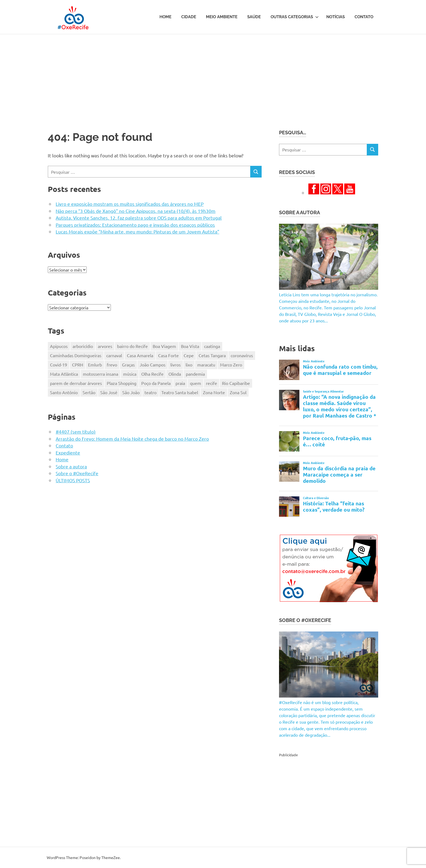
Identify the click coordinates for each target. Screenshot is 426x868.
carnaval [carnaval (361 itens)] (114, 355)
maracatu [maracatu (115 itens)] (206, 365)
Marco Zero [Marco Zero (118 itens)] (231, 365)
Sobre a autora (71, 466)
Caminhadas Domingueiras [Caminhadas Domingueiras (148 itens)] (76, 355)
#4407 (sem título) (76, 432)
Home (165, 17)
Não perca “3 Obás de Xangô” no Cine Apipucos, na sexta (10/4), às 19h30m (136, 211)
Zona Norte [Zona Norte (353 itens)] (214, 392)
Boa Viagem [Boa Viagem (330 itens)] (164, 346)
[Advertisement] (213, 75)
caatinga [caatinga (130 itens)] (212, 346)
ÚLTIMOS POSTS (73, 480)
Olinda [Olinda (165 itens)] (175, 374)
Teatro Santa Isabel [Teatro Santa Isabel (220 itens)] (180, 392)
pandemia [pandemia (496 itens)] (195, 374)
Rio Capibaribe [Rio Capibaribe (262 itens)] (236, 383)
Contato (364, 17)
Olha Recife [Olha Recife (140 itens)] (152, 374)
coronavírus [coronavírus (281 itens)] (242, 355)
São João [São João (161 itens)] (131, 392)
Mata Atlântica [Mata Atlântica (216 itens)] (64, 374)
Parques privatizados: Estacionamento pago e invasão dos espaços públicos (135, 225)
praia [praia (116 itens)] (180, 383)
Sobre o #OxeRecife (77, 473)
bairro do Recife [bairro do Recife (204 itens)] (132, 346)
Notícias (336, 17)
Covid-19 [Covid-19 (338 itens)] (59, 365)
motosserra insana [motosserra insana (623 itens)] (101, 374)
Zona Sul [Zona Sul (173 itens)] (238, 392)
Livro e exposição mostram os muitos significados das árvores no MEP (130, 204)
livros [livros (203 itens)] (176, 365)
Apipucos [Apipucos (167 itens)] (59, 346)
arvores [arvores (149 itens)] (105, 346)
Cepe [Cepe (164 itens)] (189, 355)
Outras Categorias (295, 17)
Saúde (254, 17)
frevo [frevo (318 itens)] (112, 365)
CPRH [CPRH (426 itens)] (78, 365)
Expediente (68, 452)
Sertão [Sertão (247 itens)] (89, 392)
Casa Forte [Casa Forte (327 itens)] (168, 355)
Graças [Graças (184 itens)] (128, 365)
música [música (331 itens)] (130, 374)
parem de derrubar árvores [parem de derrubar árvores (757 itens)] (76, 383)
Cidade (189, 17)
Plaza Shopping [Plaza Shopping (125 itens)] (122, 383)
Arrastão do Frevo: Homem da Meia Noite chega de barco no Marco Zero (132, 439)
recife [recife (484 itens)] (212, 383)
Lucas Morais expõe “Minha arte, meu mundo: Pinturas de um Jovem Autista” (137, 231)
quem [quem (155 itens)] (195, 383)
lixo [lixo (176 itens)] (189, 365)
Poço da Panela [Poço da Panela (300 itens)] (156, 383)
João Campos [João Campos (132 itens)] (153, 365)
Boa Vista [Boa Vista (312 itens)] (190, 346)
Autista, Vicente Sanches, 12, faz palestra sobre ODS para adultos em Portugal (139, 218)
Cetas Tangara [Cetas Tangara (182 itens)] (212, 355)
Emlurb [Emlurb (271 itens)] (95, 365)
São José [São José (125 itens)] (109, 392)
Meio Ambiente (222, 17)
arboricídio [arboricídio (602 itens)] (83, 346)
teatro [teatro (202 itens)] (151, 392)
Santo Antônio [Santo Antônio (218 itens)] (64, 392)
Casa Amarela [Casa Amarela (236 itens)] (140, 355)
